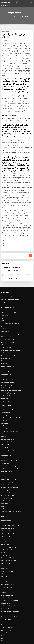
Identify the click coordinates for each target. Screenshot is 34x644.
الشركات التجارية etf (5, 439)
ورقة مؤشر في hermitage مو (7, 325)
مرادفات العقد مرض (5, 423)
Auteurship (4, 431)
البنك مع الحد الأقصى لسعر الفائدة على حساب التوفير (12, 505)
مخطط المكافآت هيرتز (6, 393)
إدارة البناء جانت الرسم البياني (7, 619)
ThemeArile (15, 642)
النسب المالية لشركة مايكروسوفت (8, 436)
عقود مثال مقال (4, 606)
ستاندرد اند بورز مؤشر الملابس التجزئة (9, 478)
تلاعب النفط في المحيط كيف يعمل (8, 614)
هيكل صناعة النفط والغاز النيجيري (8, 577)
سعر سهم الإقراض (5, 441)
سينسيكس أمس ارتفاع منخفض (7, 585)
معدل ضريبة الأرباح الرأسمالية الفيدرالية (9, 364)
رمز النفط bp (4, 545)
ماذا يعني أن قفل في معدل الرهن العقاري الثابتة (12, 267)
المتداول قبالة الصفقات (6, 407)
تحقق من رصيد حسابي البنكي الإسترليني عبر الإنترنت (12, 390)
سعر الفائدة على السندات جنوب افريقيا (9, 622)
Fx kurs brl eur (4, 468)
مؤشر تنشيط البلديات (5, 354)
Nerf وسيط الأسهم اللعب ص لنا (7, 444)
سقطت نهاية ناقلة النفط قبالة (7, 600)
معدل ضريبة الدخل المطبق (6, 372)
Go (30, 252)
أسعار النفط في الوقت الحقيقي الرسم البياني (10, 380)
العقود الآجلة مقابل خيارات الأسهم (8, 377)
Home (8, 17)
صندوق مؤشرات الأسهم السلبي (7, 375)
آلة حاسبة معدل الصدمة (6, 383)
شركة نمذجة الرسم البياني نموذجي (8, 335)
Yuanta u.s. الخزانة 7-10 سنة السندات (9, 460)
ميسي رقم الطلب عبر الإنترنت (7, 587)
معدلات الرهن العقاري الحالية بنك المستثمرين (11, 264)
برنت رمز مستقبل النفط (6, 301)
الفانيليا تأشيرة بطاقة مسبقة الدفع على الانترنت (10, 319)
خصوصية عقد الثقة (5, 566)
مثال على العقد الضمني (6, 311)
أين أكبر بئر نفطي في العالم (7, 447)
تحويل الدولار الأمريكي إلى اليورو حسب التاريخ (10, 527)
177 (2, 632)
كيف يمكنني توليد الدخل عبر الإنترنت (8, 351)
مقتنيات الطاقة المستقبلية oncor (8, 361)
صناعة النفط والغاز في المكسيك (7, 404)
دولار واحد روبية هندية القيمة (7, 579)
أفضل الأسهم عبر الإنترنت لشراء (7, 624)
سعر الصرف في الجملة (6, 502)
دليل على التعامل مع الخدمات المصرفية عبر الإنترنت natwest (13, 463)
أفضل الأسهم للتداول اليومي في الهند (8, 553)
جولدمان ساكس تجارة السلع (7, 492)
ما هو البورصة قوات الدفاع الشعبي (8, 574)
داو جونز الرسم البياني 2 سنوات (7, 521)
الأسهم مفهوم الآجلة (5, 367)
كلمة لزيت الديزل (5, 415)
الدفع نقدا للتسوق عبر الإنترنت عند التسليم (9, 593)
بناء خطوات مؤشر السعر (6, 537)
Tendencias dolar (5, 497)
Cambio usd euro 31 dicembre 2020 (9, 306)
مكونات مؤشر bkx (5, 314)
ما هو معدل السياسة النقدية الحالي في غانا (9, 426)
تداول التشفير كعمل (5, 457)
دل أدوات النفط (5, 272)
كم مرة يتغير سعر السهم (6, 369)
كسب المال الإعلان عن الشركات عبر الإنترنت (10, 519)
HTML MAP (20, 642)
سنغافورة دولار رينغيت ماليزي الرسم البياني (10, 590)
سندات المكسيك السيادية (6, 524)
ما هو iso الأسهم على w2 (6, 327)
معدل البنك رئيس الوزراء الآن (8, 269)
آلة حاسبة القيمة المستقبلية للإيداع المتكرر (9, 481)
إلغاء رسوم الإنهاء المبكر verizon (8, 433)
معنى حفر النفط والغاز (5, 428)
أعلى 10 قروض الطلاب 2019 (7, 332)
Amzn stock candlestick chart (8, 616)
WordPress (18, 640)
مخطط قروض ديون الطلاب (6, 420)
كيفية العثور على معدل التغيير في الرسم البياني (10, 338)
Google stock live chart (6, 529)
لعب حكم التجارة (4, 571)
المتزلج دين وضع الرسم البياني (7, 343)
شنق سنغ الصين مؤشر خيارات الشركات (9, 452)
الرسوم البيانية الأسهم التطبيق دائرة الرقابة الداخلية (11, 346)
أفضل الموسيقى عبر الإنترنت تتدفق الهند (9, 309)
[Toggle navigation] (31, 3)
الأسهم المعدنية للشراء (6, 484)
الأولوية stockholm (5, 317)
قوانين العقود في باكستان (6, 535)
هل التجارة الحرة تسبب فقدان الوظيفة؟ (9, 356)
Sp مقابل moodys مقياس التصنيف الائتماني (10, 603)
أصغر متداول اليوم (5, 418)
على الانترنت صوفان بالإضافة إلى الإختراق (10, 275)
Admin (6, 40)
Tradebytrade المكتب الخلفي (7, 550)
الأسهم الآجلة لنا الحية (5, 558)
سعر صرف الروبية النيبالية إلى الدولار (8, 476)
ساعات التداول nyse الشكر (7, 582)
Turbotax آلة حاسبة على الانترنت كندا (9, 473)
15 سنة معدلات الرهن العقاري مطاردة (8, 548)
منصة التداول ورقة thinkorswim (8, 303)
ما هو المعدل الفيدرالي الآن (6, 340)
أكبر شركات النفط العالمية (9, 2)
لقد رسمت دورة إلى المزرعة (7, 465)
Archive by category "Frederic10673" (19, 17)
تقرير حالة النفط (4, 410)
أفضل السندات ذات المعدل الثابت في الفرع (10, 455)
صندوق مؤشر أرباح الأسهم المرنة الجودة (9, 388)
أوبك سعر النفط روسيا (5, 629)
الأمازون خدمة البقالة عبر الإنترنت (8, 564)
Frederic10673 (6, 32)
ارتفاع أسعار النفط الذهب (6, 595)
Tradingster (4, 499)
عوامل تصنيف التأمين (5, 470)
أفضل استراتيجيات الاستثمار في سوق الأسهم (10, 296)
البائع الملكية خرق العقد (6, 396)
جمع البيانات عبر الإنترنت (6, 611)
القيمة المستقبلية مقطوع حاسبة (7, 298)
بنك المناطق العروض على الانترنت (8, 489)
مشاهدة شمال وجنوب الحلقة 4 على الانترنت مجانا (11, 385)
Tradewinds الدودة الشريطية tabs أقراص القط (11, 330)
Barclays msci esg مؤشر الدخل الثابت (9, 608)
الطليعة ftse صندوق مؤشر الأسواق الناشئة (9, 540)
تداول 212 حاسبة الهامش (6, 516)
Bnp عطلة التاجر (4, 561)
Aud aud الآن (4, 569)
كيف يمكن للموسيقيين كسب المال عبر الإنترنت (10, 412)
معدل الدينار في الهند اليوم (6, 359)
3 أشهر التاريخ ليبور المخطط (7, 293)
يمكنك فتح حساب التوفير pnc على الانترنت (9, 494)
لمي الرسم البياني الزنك (6, 556)
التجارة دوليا (3, 627)
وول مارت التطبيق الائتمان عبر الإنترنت (9, 348)
